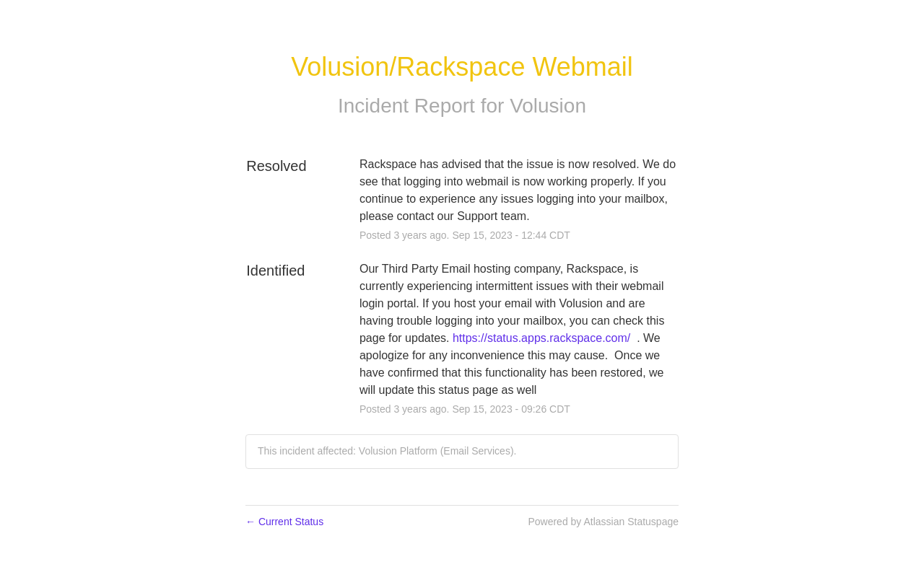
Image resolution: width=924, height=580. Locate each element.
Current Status (284, 522)
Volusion (548, 106)
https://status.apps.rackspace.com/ (541, 338)
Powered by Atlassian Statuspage (603, 522)
